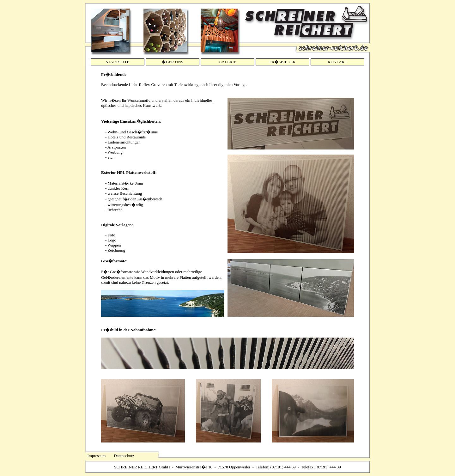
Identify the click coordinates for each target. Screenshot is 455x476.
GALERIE (227, 62)
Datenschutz (124, 456)
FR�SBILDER (282, 62)
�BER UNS (173, 62)
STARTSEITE (118, 62)
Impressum (97, 456)
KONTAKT (337, 62)
